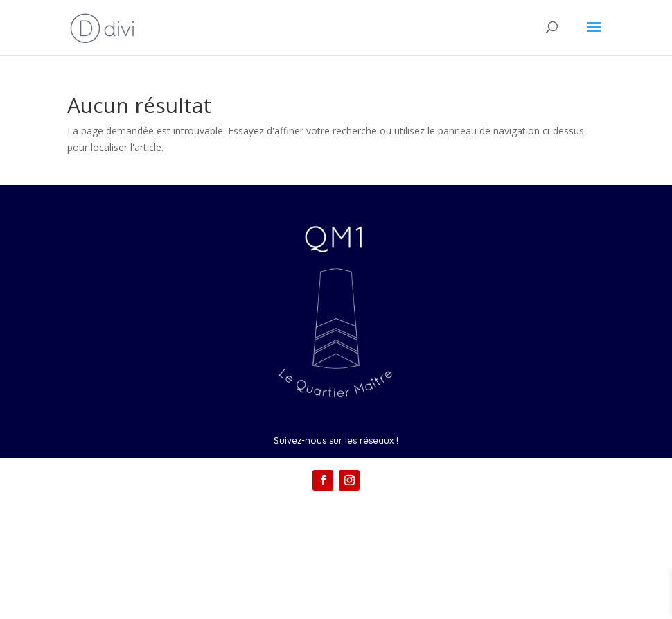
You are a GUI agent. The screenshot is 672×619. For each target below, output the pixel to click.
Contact (336, 519)
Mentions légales (336, 544)
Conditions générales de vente (336, 569)
